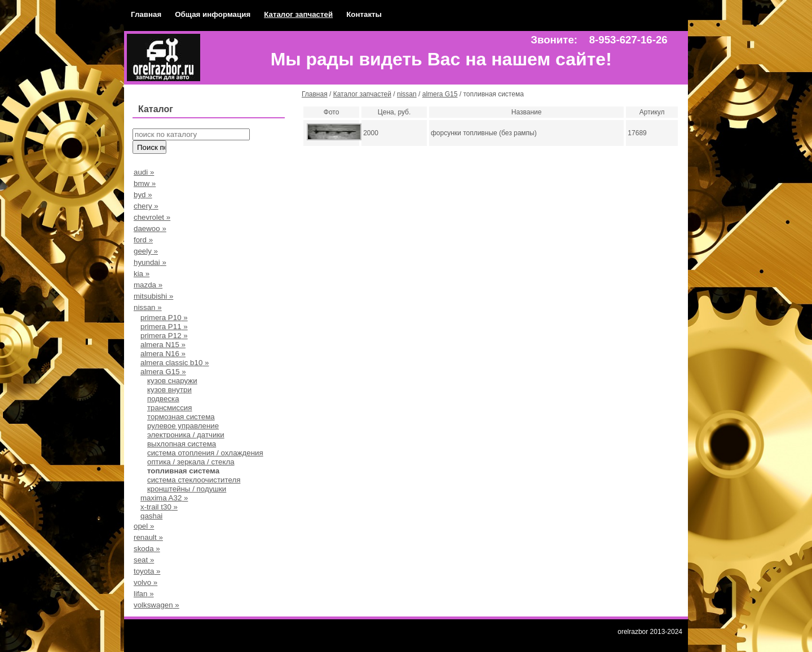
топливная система (183, 471)
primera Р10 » (164, 318)
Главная (146, 14)
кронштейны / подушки (187, 489)
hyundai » (150, 262)
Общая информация (213, 14)
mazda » (148, 285)
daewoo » (150, 229)
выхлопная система (182, 444)
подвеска (163, 399)
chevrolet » (152, 217)
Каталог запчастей (298, 14)
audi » (144, 172)
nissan (407, 94)
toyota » (147, 571)
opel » (144, 526)
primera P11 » (164, 327)
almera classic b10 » (175, 363)
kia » (142, 274)
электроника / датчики (186, 435)
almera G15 (440, 94)
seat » (144, 560)
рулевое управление (183, 426)
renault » (148, 537)
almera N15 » (163, 345)
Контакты (364, 14)
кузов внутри (169, 390)
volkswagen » (156, 605)
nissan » (148, 307)
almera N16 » (163, 354)
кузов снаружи (172, 381)
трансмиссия (170, 408)
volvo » (145, 582)
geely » (146, 251)
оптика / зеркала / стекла (191, 462)
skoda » (147, 549)
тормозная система (181, 417)
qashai (151, 516)
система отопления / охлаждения (205, 453)
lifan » (144, 594)
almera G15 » (163, 372)
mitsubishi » (153, 296)
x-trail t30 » (159, 507)
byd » (143, 195)
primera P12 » (164, 336)
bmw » (145, 183)
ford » (143, 240)
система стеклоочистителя (194, 480)
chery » (146, 206)
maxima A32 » (164, 498)
